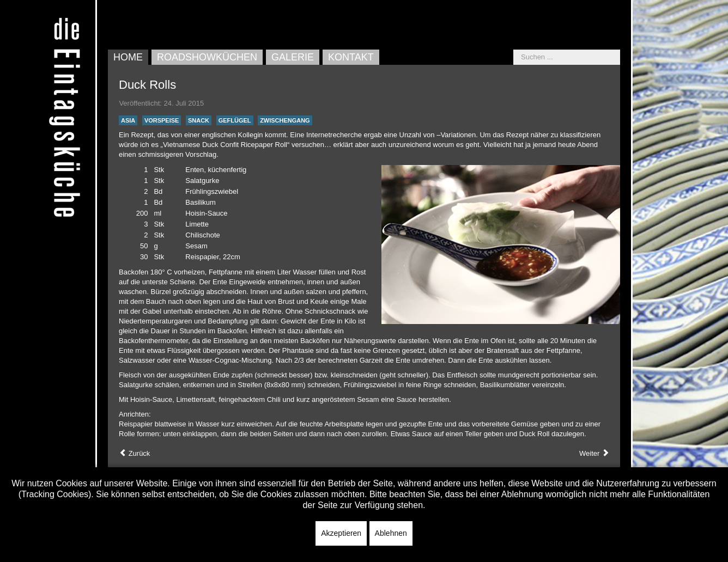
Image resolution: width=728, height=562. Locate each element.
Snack (199, 120)
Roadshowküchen (207, 57)
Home (128, 57)
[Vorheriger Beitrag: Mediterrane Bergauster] (134, 454)
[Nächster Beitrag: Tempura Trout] (594, 454)
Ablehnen (391, 533)
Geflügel (235, 120)
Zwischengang (285, 120)
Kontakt (351, 57)
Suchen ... (514, 50)
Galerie (293, 57)
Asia (128, 120)
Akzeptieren (341, 533)
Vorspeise (162, 120)
